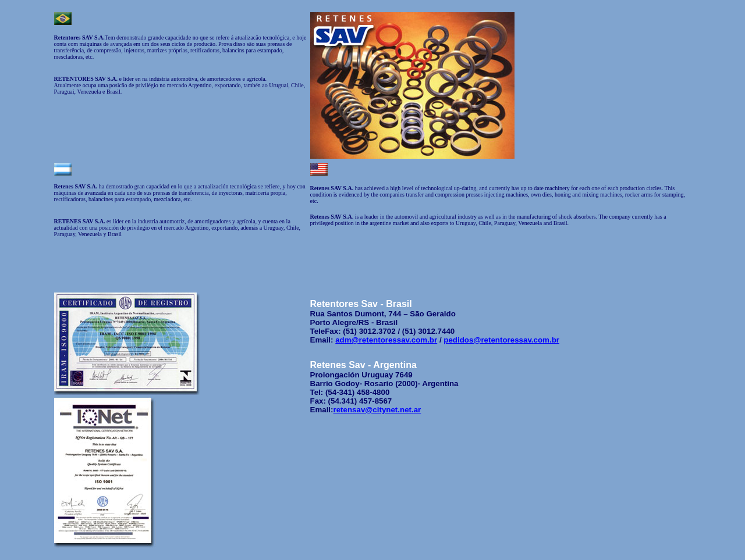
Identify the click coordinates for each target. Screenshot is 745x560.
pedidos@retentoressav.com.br (501, 340)
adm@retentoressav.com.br (386, 340)
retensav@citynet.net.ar (377, 410)
